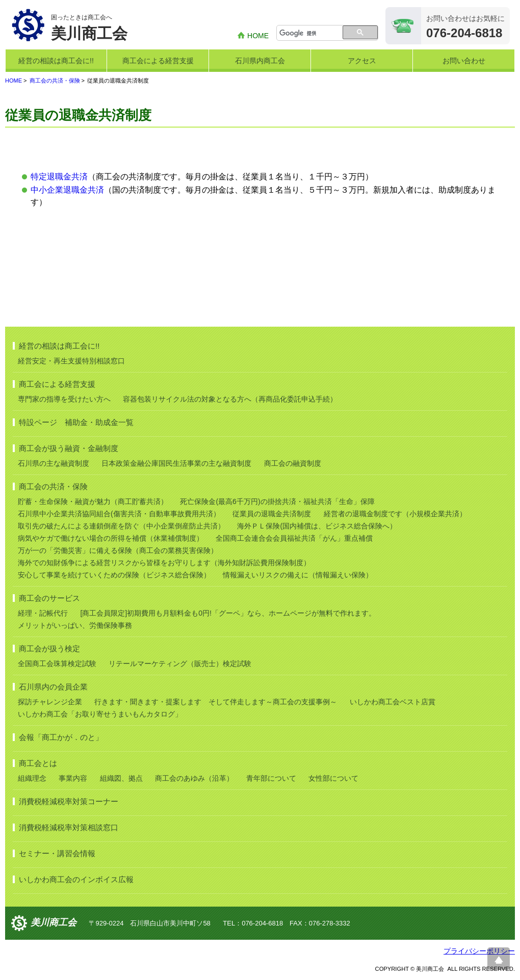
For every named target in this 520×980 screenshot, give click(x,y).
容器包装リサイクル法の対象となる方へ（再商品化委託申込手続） (230, 399)
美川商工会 (54, 922)
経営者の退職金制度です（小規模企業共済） (395, 514)
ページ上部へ (499, 959)
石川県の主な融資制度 (54, 463)
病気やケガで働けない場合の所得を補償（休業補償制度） (111, 538)
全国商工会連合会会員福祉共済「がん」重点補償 (294, 538)
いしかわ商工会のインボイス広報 (76, 879)
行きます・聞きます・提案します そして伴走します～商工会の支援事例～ (216, 702)
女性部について (333, 778)
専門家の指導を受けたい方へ (64, 399)
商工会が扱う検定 (49, 648)
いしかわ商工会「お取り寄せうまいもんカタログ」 (100, 714)
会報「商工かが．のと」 (61, 737)
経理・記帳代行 (43, 613)
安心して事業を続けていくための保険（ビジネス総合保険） (114, 575)
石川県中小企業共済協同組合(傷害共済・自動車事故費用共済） (119, 514)
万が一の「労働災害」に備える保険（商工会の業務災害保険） (118, 550)
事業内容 (73, 778)
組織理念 (32, 778)
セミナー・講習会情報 (57, 853)
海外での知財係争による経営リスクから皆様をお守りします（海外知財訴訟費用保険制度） (164, 563)
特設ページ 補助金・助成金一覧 (76, 422)
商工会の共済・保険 (55, 81)
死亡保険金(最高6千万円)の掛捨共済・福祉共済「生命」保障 (277, 501)
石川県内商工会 (260, 61)
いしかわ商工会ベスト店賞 (393, 702)
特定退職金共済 (59, 177)
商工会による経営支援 (158, 61)
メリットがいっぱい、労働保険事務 (75, 625)
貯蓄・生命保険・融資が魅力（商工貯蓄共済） (93, 501)
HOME (258, 36)
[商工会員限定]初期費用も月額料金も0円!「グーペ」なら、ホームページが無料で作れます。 (228, 613)
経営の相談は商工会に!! (56, 61)
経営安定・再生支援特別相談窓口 (71, 361)
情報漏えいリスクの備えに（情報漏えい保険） (298, 575)
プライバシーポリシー (479, 951)
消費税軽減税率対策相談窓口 (69, 827)
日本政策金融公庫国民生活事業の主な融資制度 (176, 463)
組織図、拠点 (121, 778)
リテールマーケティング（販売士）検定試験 (180, 664)
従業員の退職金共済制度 (272, 514)
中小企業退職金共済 (67, 190)
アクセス (362, 61)
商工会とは (38, 763)
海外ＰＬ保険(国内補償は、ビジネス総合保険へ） (317, 526)
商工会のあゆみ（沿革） (194, 778)
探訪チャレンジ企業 (50, 702)
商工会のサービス (49, 598)
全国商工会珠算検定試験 (57, 664)
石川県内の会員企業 (53, 687)
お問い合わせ (464, 61)
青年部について (271, 778)
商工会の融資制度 (293, 463)
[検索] (310, 34)
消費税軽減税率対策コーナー (69, 801)
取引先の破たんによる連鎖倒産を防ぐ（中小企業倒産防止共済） (121, 526)
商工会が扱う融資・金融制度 (69, 448)
